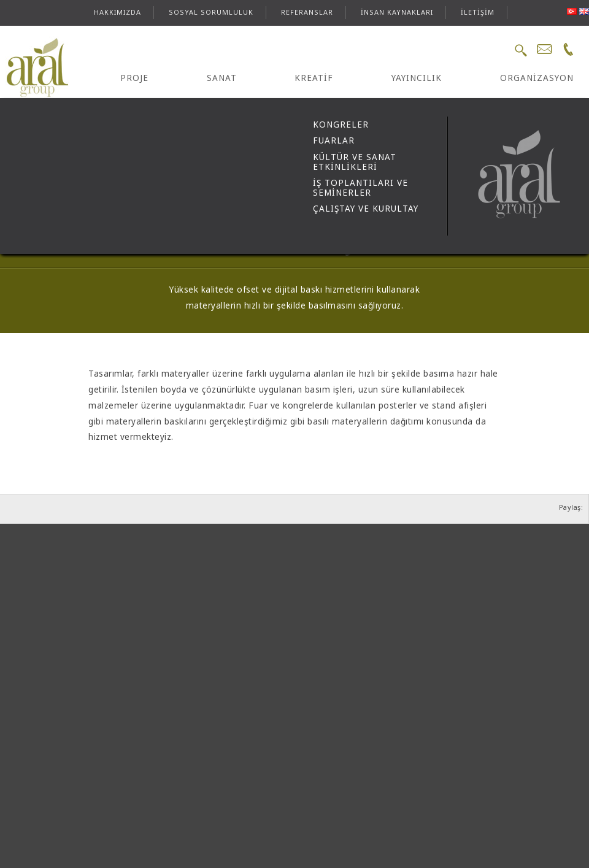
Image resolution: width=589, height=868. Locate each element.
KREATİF (314, 78)
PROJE (134, 78)
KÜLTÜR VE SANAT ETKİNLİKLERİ (355, 162)
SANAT (222, 78)
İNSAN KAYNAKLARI (397, 12)
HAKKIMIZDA (117, 12)
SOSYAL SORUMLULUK (211, 12)
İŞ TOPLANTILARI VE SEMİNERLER (360, 188)
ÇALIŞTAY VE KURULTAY (366, 209)
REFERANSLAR (307, 12)
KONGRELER (341, 125)
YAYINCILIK (417, 78)
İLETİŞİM (478, 12)
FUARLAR (334, 140)
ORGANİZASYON (537, 78)
